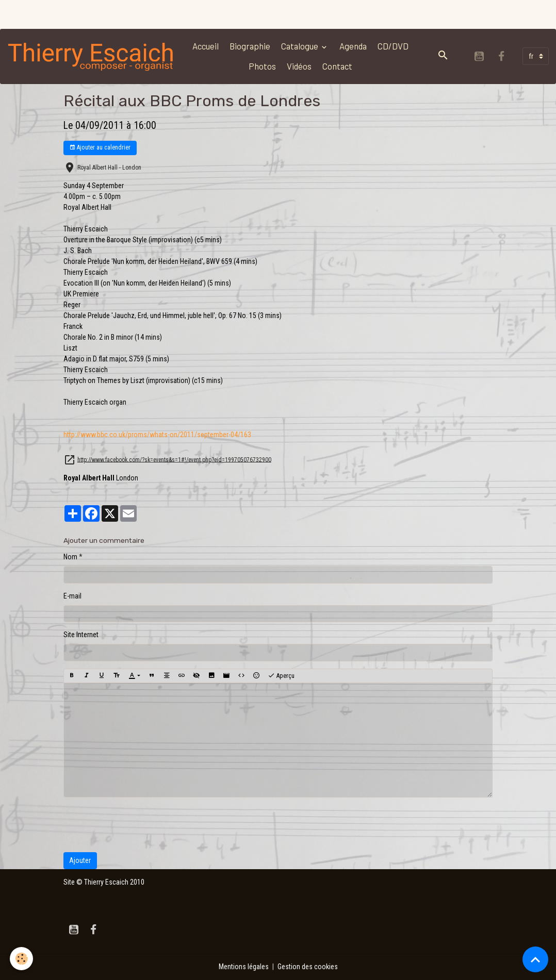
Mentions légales (244, 967)
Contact (337, 66)
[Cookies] (22, 959)
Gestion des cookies (308, 967)
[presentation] (142, 825)
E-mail (72, 596)
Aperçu (281, 676)
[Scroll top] (535, 959)
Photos (262, 66)
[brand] (91, 56)
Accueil (206, 46)
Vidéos (299, 66)
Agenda (353, 46)
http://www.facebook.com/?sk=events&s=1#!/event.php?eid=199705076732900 (174, 459)
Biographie (250, 46)
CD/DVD (393, 46)
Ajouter (80, 860)
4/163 (157, 435)
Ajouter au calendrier (100, 148)
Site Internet (81, 635)
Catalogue (300, 46)
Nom (70, 557)
